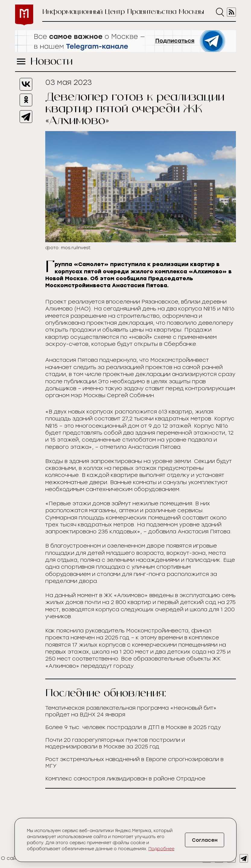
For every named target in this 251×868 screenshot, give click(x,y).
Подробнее (161, 849)
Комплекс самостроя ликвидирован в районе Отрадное (125, 779)
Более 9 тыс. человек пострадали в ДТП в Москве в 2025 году (133, 727)
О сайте (12, 858)
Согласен (205, 840)
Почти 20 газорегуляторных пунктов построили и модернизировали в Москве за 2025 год (115, 743)
